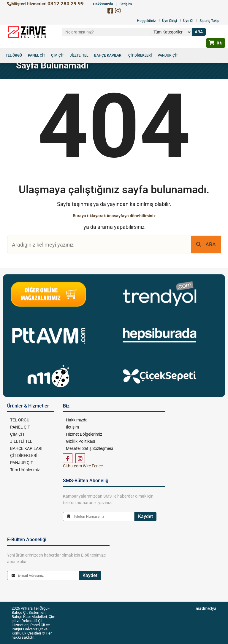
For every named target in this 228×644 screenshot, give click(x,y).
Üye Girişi (170, 21)
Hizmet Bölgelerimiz (84, 434)
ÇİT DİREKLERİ (140, 55)
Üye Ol (188, 21)
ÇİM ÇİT (57, 55)
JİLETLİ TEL (79, 55)
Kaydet (145, 516)
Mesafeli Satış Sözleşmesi (89, 448)
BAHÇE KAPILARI (108, 55)
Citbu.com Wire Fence (83, 466)
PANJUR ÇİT (168, 55)
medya (206, 608)
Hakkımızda (77, 420)
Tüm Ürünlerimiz (25, 470)
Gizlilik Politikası (80, 441)
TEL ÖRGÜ (14, 55)
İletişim (72, 427)
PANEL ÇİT (37, 55)
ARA (206, 244)
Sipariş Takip (209, 21)
